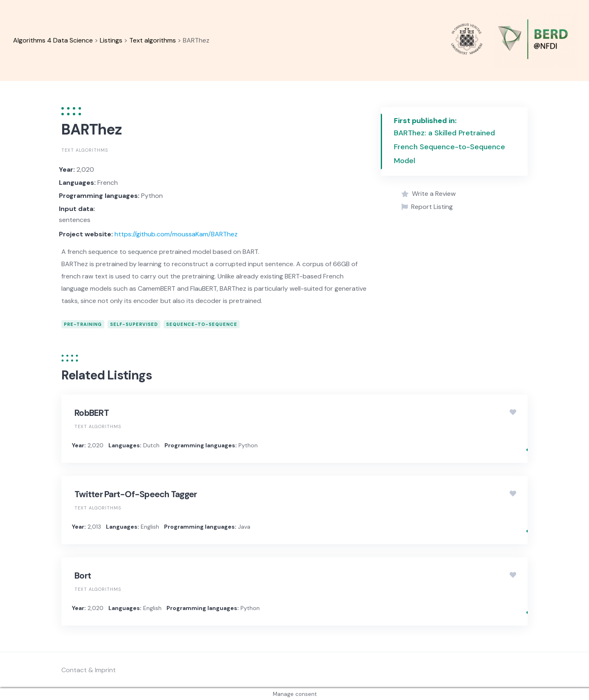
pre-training (83, 324)
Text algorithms (85, 150)
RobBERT (92, 413)
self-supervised (134, 324)
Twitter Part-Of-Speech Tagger (136, 494)
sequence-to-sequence (202, 324)
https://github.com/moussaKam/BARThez (176, 234)
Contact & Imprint (89, 670)
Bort (83, 576)
